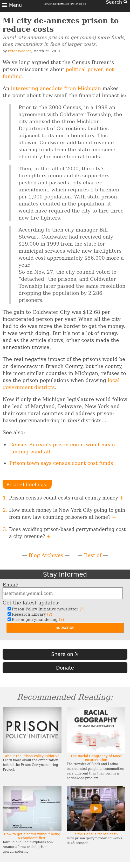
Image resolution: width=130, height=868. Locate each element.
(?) (82, 609)
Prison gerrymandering (37, 620)
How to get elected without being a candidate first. (32, 836)
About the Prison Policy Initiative (32, 756)
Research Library (31, 614)
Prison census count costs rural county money (66, 498)
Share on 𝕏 (65, 654)
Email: (11, 585)
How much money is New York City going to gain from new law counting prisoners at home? (67, 514)
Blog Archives (46, 555)
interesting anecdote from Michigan (56, 88)
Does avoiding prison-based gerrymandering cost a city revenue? (67, 533)
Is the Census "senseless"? (96, 834)
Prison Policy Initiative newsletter (47, 609)
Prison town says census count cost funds (61, 463)
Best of (93, 555)
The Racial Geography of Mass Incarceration (96, 758)
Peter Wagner (20, 51)
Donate (65, 668)
